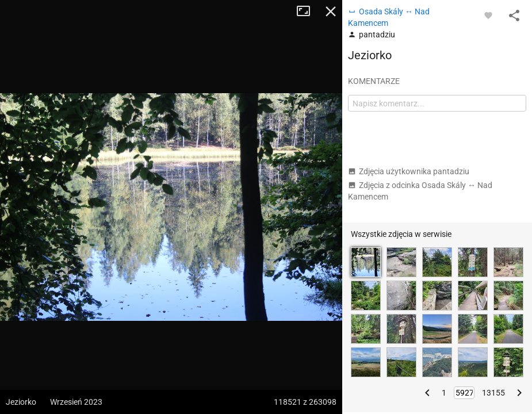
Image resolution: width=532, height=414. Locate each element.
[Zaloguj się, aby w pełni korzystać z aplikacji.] (488, 15)
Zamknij (331, 11)
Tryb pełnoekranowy (308, 11)
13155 (493, 393)
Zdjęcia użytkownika (409, 171)
